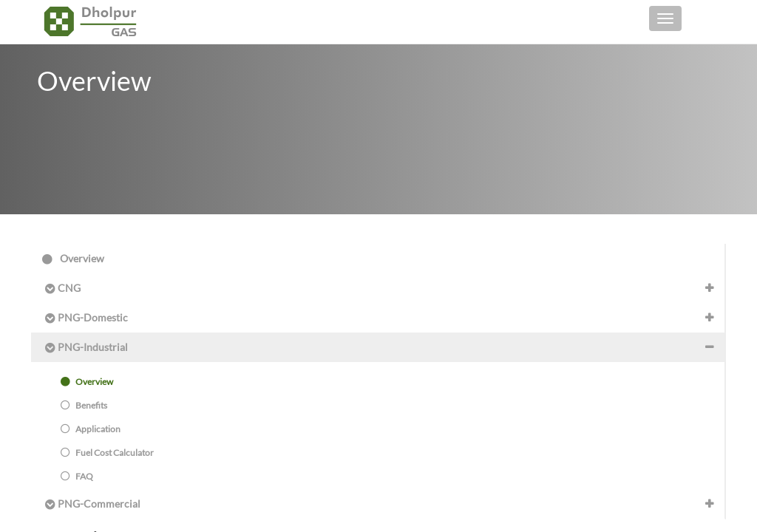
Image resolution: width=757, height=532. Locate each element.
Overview (73, 258)
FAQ (77, 476)
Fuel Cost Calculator (107, 453)
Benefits (84, 405)
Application (91, 429)
